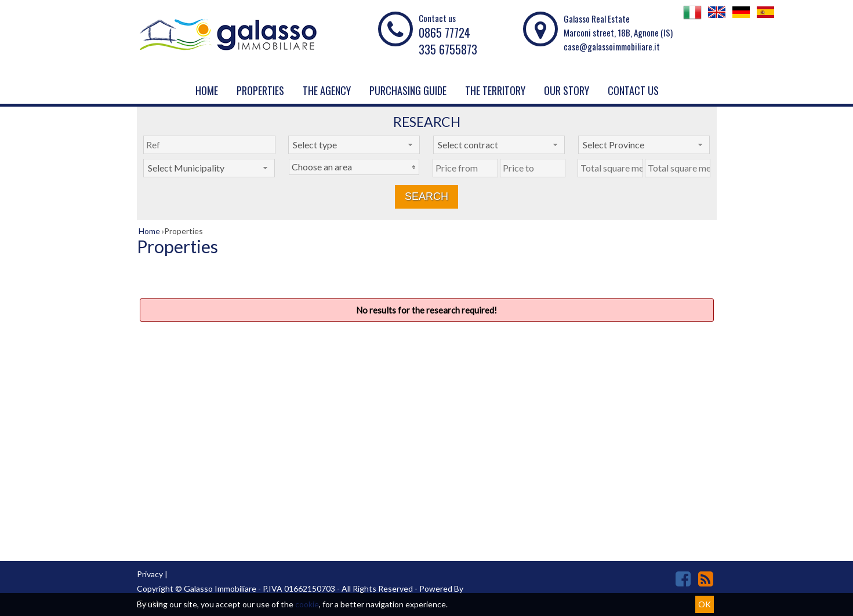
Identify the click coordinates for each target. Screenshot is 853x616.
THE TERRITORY (495, 90)
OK (705, 604)
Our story (567, 90)
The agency (327, 90)
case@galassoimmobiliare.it (612, 46)
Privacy (150, 574)
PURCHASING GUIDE (408, 90)
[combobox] (354, 145)
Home (207, 90)
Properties (260, 90)
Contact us (633, 90)
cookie (307, 604)
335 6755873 (448, 49)
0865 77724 (444, 32)
